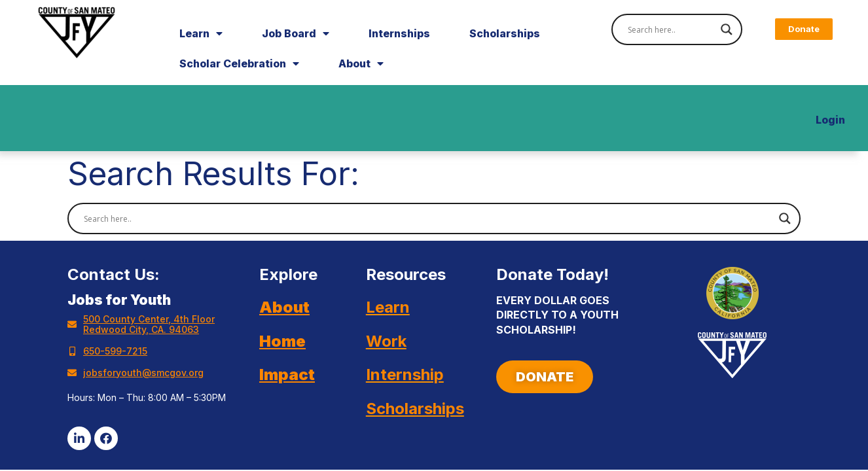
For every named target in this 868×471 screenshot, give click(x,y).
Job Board (296, 33)
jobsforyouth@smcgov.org (143, 373)
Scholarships (505, 33)
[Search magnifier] (727, 29)
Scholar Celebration (239, 63)
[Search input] (671, 29)
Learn (201, 33)
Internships (399, 33)
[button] (804, 29)
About (361, 63)
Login (830, 120)
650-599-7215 (115, 351)
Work (386, 341)
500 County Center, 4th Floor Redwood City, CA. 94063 (149, 324)
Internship (405, 375)
